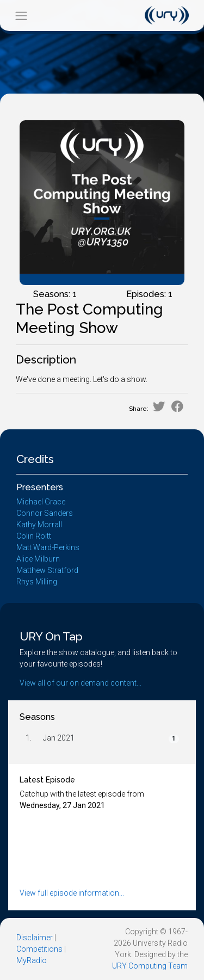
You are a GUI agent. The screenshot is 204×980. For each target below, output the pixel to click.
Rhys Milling (37, 582)
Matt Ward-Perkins (48, 547)
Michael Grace (41, 502)
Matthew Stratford (47, 570)
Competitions (39, 949)
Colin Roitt (34, 536)
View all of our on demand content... (81, 683)
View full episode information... (72, 893)
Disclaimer (35, 938)
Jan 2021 (59, 738)
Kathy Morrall (39, 525)
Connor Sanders (45, 513)
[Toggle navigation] (21, 16)
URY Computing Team (150, 966)
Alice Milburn (38, 559)
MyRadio (32, 960)
